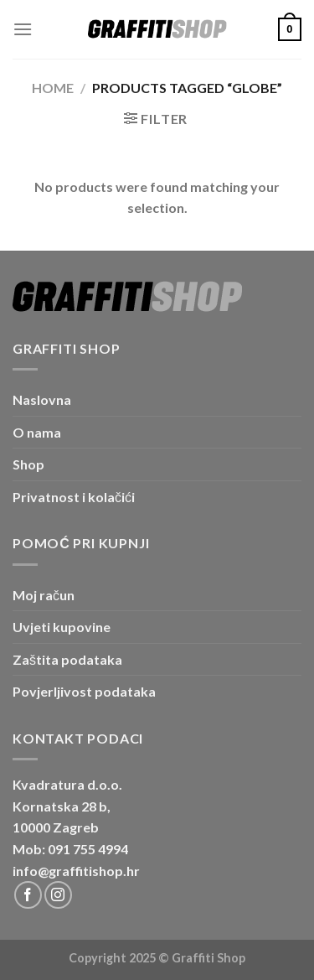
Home (53, 88)
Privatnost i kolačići (74, 497)
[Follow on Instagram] (58, 895)
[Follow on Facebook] (28, 895)
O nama (37, 432)
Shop (28, 464)
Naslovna (42, 399)
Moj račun (44, 595)
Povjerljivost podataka (84, 691)
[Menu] (23, 29)
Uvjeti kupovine (62, 627)
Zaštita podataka (67, 659)
